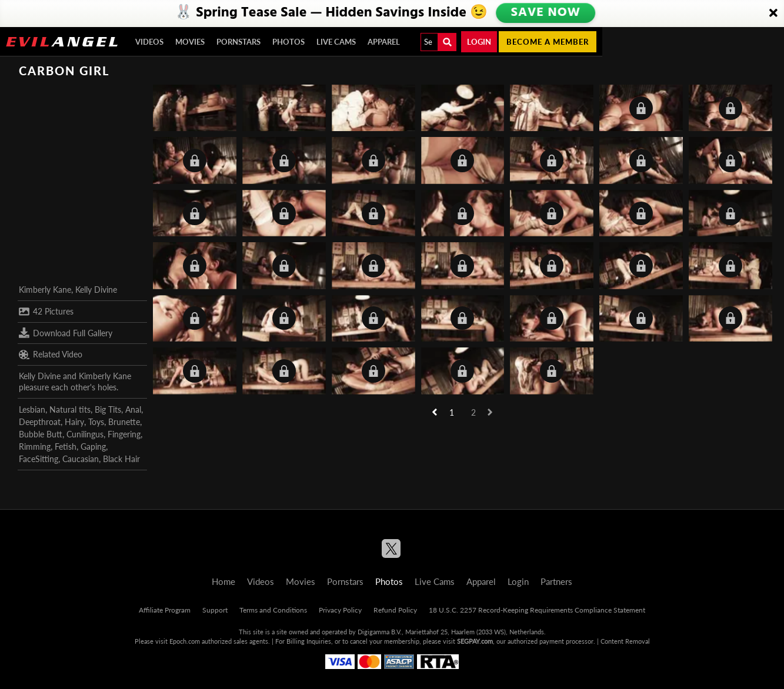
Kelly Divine (96, 290)
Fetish (66, 446)
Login (479, 42)
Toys (96, 422)
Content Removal (625, 641)
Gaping (93, 446)
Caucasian (81, 459)
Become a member (548, 42)
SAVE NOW (545, 13)
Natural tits (70, 409)
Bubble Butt (41, 434)
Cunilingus (85, 434)
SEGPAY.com (475, 641)
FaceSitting (39, 459)
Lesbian (32, 409)
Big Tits (108, 409)
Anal (133, 409)
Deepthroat (40, 422)
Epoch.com (185, 641)
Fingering (124, 434)
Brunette (124, 422)
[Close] (773, 14)
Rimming (35, 446)
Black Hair (121, 459)
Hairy (74, 422)
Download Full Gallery (66, 333)
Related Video (51, 354)
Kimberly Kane (45, 290)
